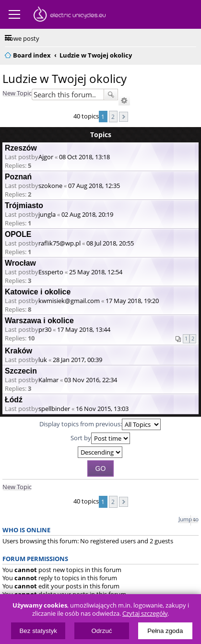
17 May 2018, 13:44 (84, 329)
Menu (14, 14)
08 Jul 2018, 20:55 (110, 243)
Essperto (51, 272)
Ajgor (46, 157)
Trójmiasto (24, 205)
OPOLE (18, 234)
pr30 (45, 329)
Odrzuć (102, 631)
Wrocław (20, 263)
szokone (50, 186)
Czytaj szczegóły (145, 614)
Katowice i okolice (38, 292)
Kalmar (48, 380)
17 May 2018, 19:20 (132, 301)
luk (43, 360)
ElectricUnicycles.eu (70, 15)
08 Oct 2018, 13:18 (84, 157)
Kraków (18, 351)
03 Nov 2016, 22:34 (91, 380)
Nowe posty (22, 38)
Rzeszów (21, 148)
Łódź (14, 400)
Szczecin (21, 371)
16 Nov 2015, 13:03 (102, 409)
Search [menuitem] (192, 54)
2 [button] (113, 117)
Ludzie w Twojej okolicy (65, 78)
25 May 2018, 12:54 (96, 272)
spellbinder (54, 409)
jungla (47, 214)
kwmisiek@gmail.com (69, 301)
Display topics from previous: (100, 424)
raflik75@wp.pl (59, 243)
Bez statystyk (38, 631)
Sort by (100, 438)
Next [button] (124, 117)
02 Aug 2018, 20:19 (87, 214)
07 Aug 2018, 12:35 (94, 186)
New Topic (17, 93)
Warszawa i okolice (39, 321)
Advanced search (124, 101)
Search (111, 94)
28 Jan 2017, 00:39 (77, 360)
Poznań (18, 177)
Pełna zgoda (165, 631)
